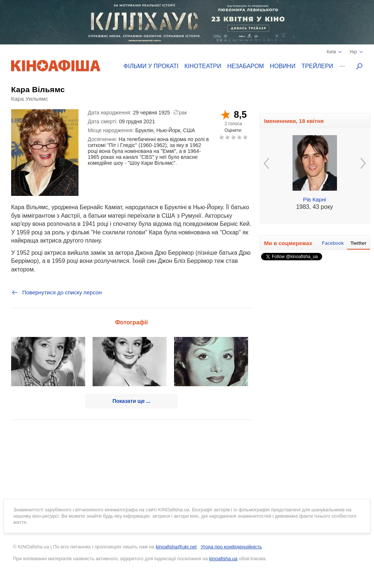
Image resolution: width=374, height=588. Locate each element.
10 (245, 137)
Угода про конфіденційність (231, 547)
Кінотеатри (203, 66)
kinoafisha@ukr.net (176, 547)
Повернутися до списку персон (56, 293)
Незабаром (246, 66)
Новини (283, 66)
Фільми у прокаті (151, 66)
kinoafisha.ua (223, 559)
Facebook (333, 243)
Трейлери (317, 66)
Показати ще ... (132, 401)
